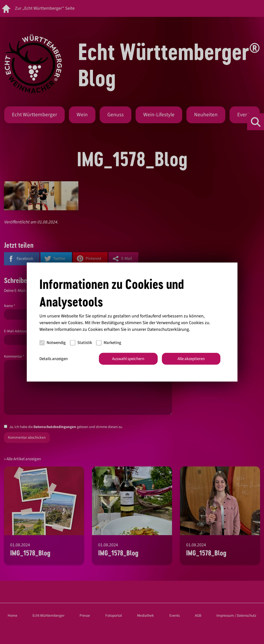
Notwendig (53, 343)
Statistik (81, 343)
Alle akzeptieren (191, 359)
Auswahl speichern (128, 359)
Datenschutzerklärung (168, 329)
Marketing (109, 343)
